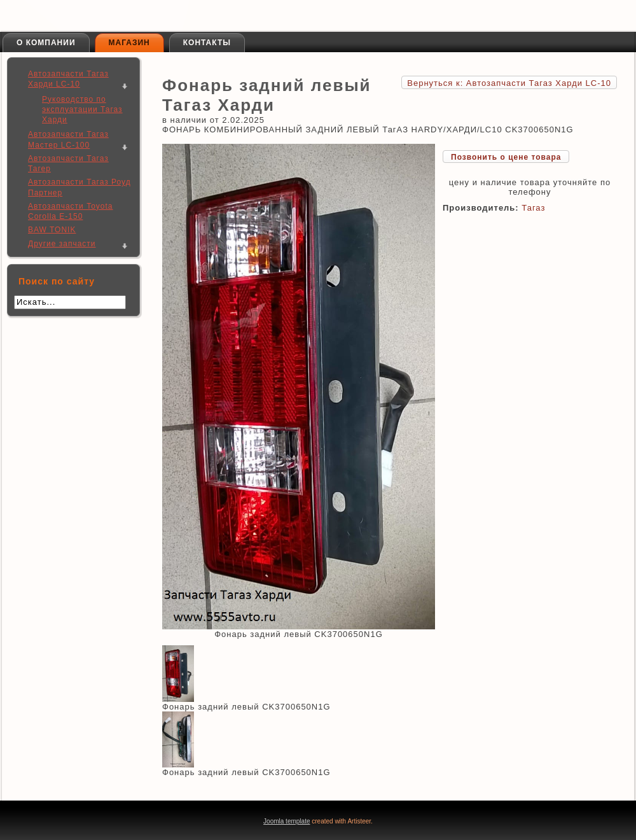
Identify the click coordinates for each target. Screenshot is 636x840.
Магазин (129, 43)
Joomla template (287, 821)
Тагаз (533, 208)
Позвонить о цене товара (506, 157)
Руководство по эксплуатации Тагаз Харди (82, 110)
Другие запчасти (62, 244)
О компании (46, 43)
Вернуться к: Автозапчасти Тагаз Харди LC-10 (509, 83)
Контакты (207, 43)
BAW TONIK (52, 230)
